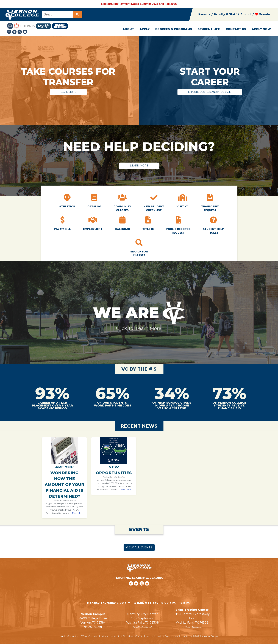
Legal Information (69, 636)
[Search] (77, 14)
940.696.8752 (143, 627)
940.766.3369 (192, 627)
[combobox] (62, 14)
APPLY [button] (145, 29)
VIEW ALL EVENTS (139, 547)
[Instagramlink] (20, 32)
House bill (115, 636)
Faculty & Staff (225, 14)
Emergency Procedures (178, 636)
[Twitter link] (15, 32)
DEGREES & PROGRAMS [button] (174, 29)
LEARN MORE (68, 92)
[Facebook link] (10, 32)
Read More (78, 513)
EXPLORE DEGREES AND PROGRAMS (210, 92)
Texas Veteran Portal (94, 636)
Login (159, 636)
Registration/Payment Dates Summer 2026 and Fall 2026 (139, 4)
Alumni (246, 14)
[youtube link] (25, 32)
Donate (263, 14)
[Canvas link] (24, 26)
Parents (204, 14)
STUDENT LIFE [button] (209, 29)
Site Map (128, 636)
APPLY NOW (261, 29)
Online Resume (144, 636)
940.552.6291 (93, 627)
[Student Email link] (11, 26)
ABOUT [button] (128, 29)
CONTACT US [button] (236, 29)
